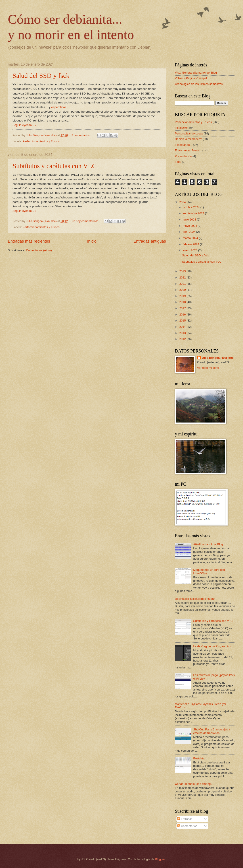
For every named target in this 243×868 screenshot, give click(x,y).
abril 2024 (189, 232)
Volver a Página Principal (191, 78)
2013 (183, 333)
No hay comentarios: (85, 221)
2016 (183, 314)
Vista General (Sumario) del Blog (196, 73)
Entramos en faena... (188, 150)
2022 (183, 277)
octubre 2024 (192, 207)
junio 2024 (190, 220)
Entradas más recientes (29, 241)
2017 (183, 308)
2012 (183, 339)
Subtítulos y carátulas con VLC (54, 166)
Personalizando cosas (189, 133)
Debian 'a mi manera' (188, 139)
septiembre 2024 (194, 213)
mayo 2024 (190, 226)
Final (178, 162)
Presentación (183, 156)
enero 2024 (190, 250)
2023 (183, 271)
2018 (183, 302)
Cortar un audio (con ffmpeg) (193, 784)
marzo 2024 (191, 238)
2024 (183, 202)
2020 (183, 290)
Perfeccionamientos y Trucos (41, 141)
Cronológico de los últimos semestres (199, 84)
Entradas (185, 819)
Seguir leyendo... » (24, 125)
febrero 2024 (191, 244)
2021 (183, 284)
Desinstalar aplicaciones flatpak (195, 599)
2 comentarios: (81, 135)
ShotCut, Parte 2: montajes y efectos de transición (212, 731)
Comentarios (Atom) (39, 250)
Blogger (160, 859)
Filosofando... (183, 145)
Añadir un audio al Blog (208, 544)
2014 (183, 327)
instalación (182, 128)
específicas (59, 107)
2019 (183, 296)
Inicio (92, 241)
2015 (183, 321)
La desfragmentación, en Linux (213, 646)
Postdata (199, 758)
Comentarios (187, 826)
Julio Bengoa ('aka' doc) (218, 358)
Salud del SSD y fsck (41, 75)
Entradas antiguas (150, 241)
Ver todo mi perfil (208, 368)
